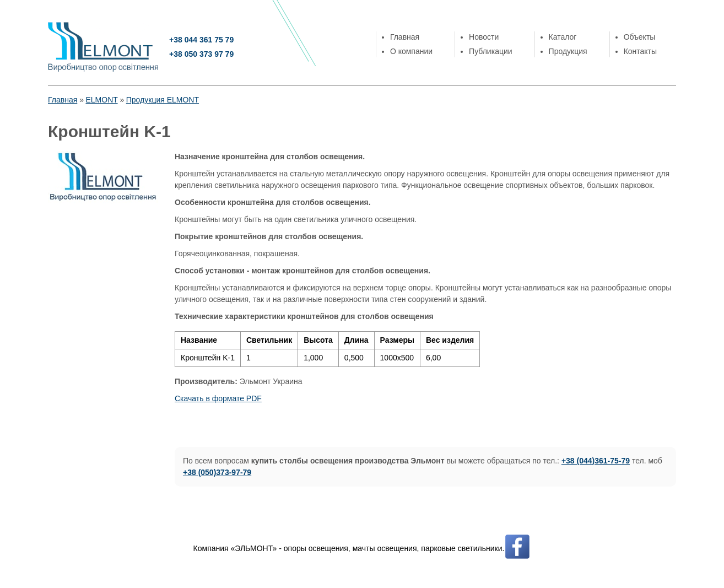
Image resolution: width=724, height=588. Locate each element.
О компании (411, 51)
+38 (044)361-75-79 (596, 461)
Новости (484, 37)
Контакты (640, 51)
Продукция (568, 51)
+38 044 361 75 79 (201, 40)
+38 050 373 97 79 (201, 54)
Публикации (490, 51)
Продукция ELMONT (163, 100)
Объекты (640, 37)
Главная (405, 37)
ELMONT (101, 100)
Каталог (563, 37)
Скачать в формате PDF (218, 398)
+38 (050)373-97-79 (217, 472)
